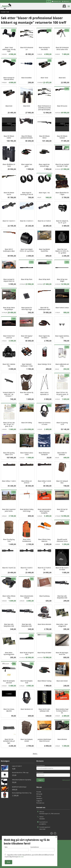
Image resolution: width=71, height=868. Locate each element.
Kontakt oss (40, 803)
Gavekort (39, 798)
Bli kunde (39, 794)
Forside (3, 12)
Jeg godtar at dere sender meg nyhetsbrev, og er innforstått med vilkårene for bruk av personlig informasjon (29, 856)
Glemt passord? (66, 780)
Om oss (39, 796)
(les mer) (21, 857)
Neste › (35, 754)
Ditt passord (40, 772)
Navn (17, 849)
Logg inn (39, 801)
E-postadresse (41, 765)
